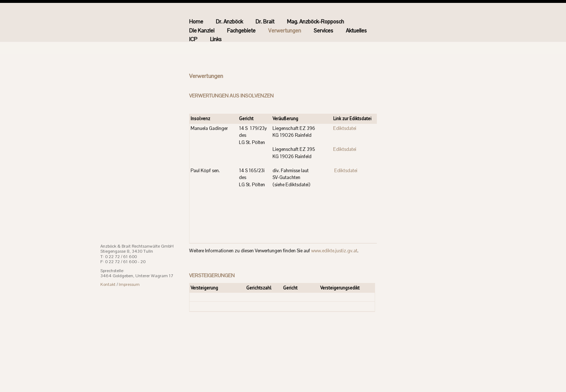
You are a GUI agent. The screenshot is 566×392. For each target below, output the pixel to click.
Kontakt (108, 284)
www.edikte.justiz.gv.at (334, 251)
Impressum (129, 284)
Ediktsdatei (345, 128)
